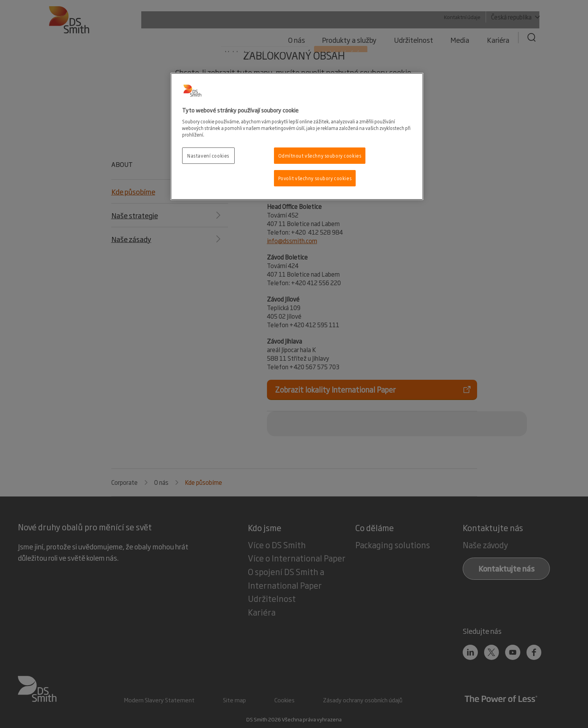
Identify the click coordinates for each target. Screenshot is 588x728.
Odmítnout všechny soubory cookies (320, 155)
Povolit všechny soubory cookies (315, 178)
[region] (297, 136)
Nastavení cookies (208, 155)
